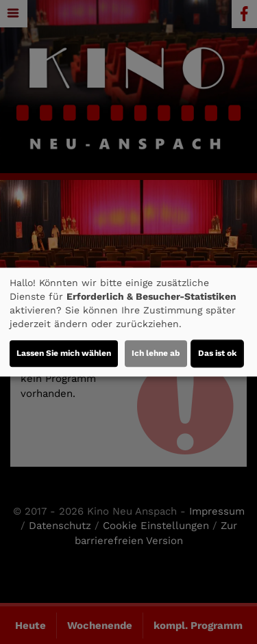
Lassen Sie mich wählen (64, 353)
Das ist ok (217, 353)
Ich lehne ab (156, 353)
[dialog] (128, 322)
